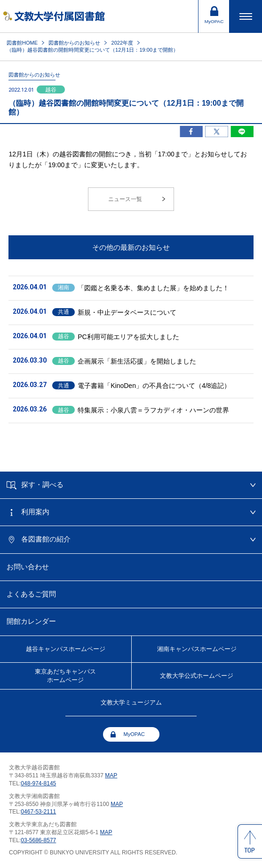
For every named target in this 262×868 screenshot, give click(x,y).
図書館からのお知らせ (74, 43)
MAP (111, 775)
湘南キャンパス (197, 649)
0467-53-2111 (38, 812)
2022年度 (123, 43)
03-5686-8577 (38, 840)
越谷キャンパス (66, 649)
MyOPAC (134, 734)
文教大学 (197, 676)
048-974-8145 (38, 783)
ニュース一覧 (125, 199)
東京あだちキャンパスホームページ (65, 676)
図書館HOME (22, 43)
